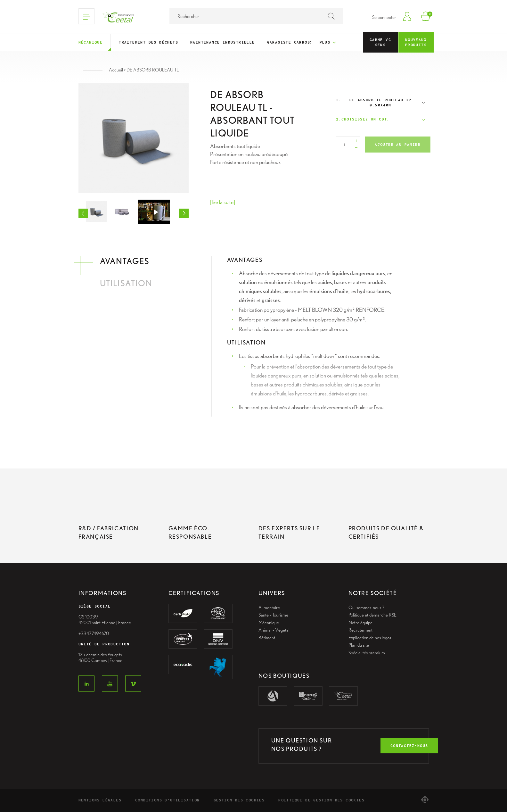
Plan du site (359, 645)
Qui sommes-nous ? (366, 608)
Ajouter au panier (398, 144)
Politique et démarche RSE (372, 615)
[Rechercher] (256, 16)
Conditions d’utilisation (168, 800)
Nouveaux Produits (416, 42)
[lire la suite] (223, 202)
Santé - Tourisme (273, 615)
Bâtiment (267, 638)
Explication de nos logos (370, 638)
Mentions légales (100, 800)
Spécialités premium (367, 653)
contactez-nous (409, 746)
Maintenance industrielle (223, 42)
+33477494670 (94, 634)
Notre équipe (360, 623)
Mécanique (91, 42)
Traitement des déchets (148, 42)
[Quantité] (345, 145)
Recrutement (360, 630)
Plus (328, 43)
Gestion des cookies (239, 800)
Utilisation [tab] (126, 283)
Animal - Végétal (274, 630)
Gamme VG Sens (380, 42)
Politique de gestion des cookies (321, 800)
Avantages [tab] (125, 261)
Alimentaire (269, 608)
